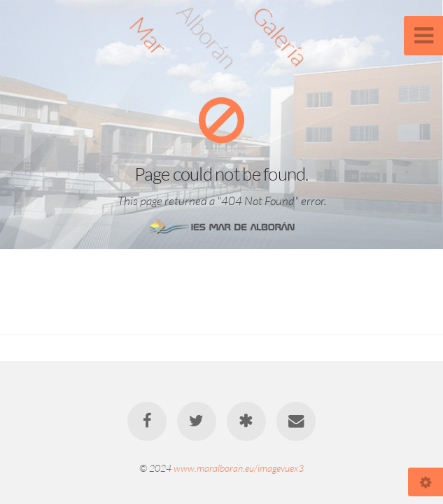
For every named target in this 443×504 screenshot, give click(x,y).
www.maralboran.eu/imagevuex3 (239, 468)
